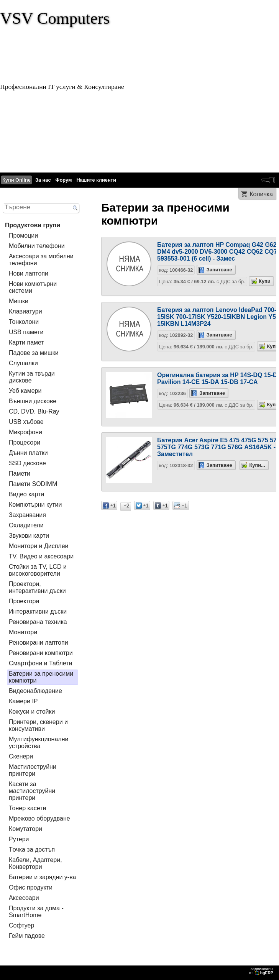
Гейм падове (27, 936)
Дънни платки (28, 453)
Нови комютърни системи (33, 287)
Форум (64, 180)
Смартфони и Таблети (40, 663)
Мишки (19, 301)
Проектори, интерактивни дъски (37, 587)
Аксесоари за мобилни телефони (41, 260)
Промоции (23, 236)
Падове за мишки (34, 353)
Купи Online (16, 180)
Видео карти (26, 494)
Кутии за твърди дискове (32, 377)
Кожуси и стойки (32, 712)
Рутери (19, 839)
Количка (261, 194)
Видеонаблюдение (35, 691)
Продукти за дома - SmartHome (36, 912)
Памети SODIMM (33, 484)
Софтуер (21, 925)
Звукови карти (29, 536)
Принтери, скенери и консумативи (38, 725)
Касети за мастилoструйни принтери (32, 791)
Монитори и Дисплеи (39, 546)
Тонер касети (27, 808)
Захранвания (27, 515)
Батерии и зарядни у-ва (42, 877)
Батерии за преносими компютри (41, 677)
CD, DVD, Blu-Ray (34, 411)
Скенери (21, 756)
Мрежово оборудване (39, 818)
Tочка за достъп (32, 849)
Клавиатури (25, 311)
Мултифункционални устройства (39, 743)
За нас (43, 180)
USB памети (26, 332)
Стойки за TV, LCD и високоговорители (38, 570)
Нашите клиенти (96, 180)
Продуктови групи (33, 225)
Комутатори (25, 829)
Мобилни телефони (37, 246)
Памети (20, 474)
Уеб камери (25, 391)
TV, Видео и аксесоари (41, 556)
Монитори (23, 632)
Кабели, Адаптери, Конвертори (35, 863)
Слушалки (23, 363)
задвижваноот (262, 971)
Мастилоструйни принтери (33, 770)
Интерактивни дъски (38, 611)
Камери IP (23, 701)
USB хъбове (26, 422)
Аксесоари (24, 898)
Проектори (24, 601)
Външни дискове (33, 401)
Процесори (25, 442)
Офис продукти (31, 887)
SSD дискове (27, 463)
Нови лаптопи (29, 273)
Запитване (219, 270)
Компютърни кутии (35, 505)
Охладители (26, 525)
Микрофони (25, 432)
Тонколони (24, 322)
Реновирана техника (38, 622)
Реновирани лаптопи (39, 643)
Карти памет (26, 342)
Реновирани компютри (41, 653)
